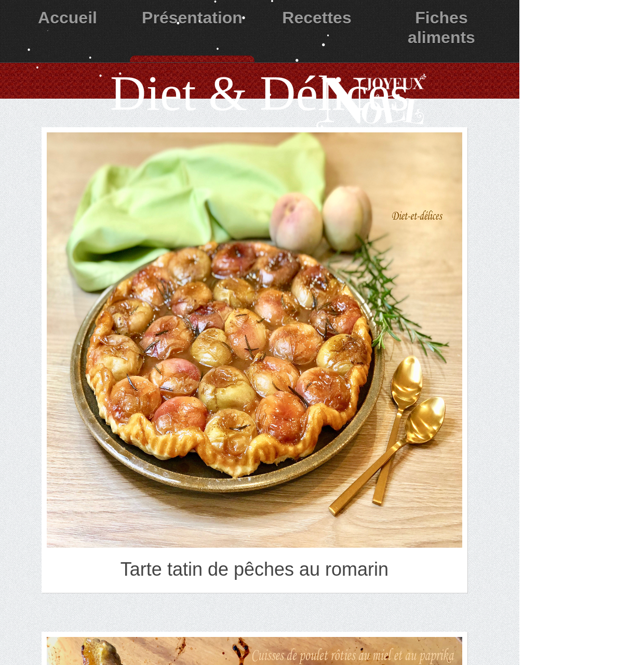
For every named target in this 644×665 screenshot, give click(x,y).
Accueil (68, 18)
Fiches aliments (441, 28)
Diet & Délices (260, 93)
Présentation (192, 18)
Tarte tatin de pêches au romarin (254, 569)
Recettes (317, 18)
